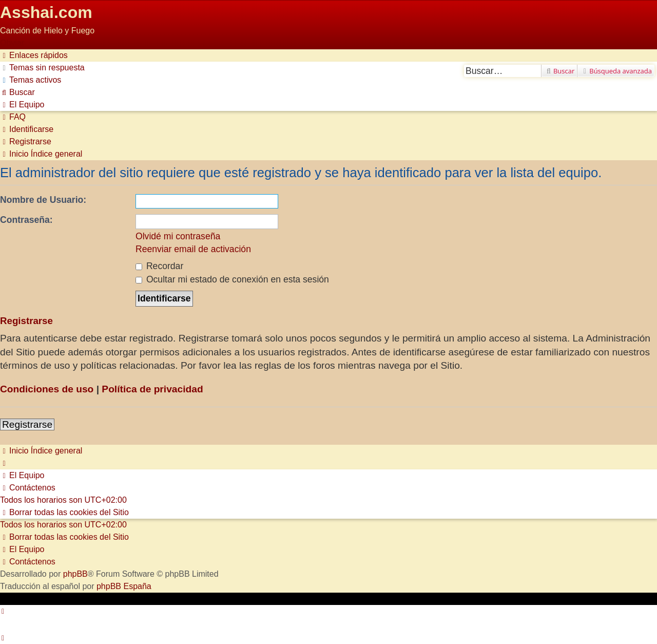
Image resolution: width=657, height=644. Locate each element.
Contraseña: (26, 220)
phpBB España (124, 586)
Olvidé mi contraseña (178, 236)
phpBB (75, 574)
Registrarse (27, 424)
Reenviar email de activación (193, 249)
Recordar (159, 266)
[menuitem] (42, 68)
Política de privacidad (152, 389)
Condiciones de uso (47, 389)
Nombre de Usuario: (43, 200)
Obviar (12, 43)
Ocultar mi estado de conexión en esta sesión (232, 279)
